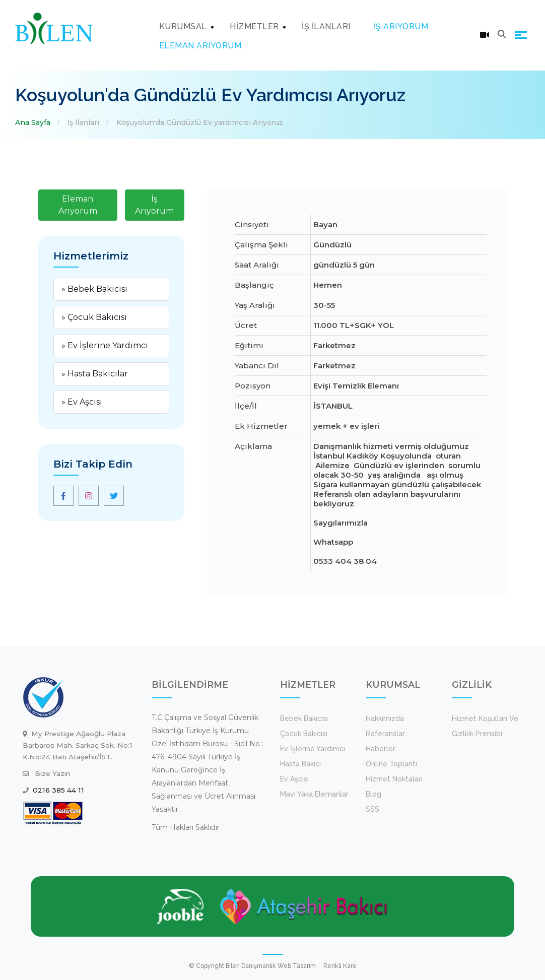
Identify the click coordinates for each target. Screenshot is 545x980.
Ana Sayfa (33, 122)
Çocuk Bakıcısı (304, 734)
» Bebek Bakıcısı (94, 289)
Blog (373, 794)
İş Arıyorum (154, 205)
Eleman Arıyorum (78, 205)
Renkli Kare (340, 966)
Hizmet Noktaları (394, 779)
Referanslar (385, 734)
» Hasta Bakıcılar (95, 374)
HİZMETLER (254, 26)
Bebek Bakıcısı (304, 718)
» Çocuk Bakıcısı (94, 317)
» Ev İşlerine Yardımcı (105, 345)
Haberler (381, 749)
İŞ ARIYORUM (401, 26)
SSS (372, 809)
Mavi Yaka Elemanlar (314, 794)
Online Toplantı (391, 764)
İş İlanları (83, 122)
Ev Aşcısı (294, 779)
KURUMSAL (183, 26)
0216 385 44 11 (58, 790)
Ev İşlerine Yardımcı (313, 749)
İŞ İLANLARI (326, 26)
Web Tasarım (297, 966)
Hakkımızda (385, 718)
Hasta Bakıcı (300, 764)
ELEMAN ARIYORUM (200, 46)
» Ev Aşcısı (82, 402)
